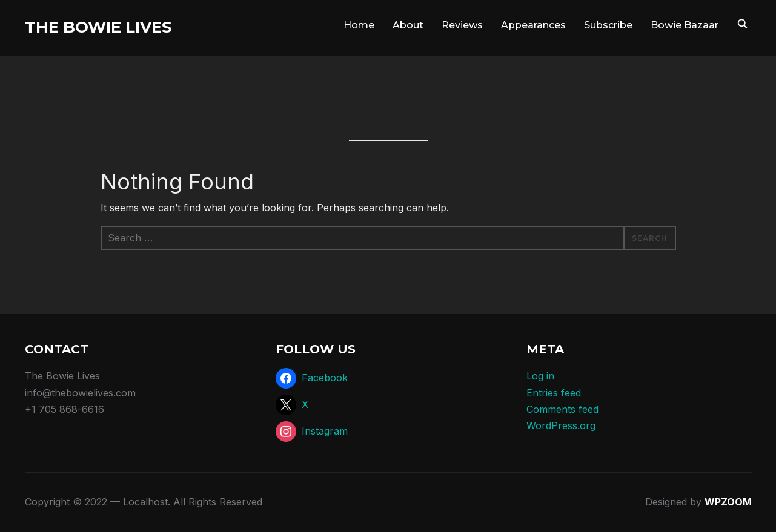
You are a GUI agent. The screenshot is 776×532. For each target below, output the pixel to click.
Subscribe (608, 25)
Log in (540, 376)
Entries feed (554, 393)
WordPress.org (561, 425)
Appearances (533, 25)
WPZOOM (728, 502)
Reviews (462, 25)
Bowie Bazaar (685, 25)
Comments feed (562, 409)
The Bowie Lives (98, 27)
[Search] (743, 23)
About (408, 25)
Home (359, 25)
